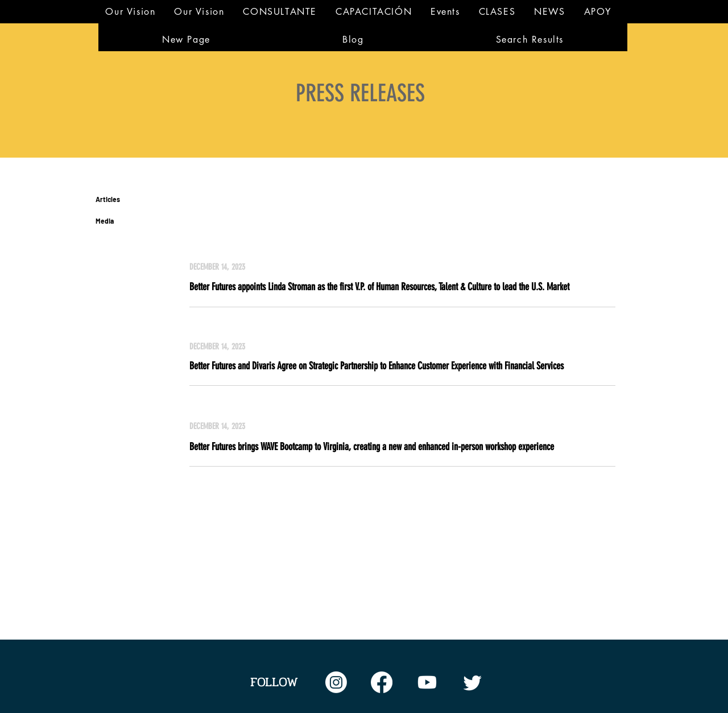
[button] (280, 12)
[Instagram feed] (336, 682)
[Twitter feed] (427, 682)
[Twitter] (473, 682)
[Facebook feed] (382, 682)
